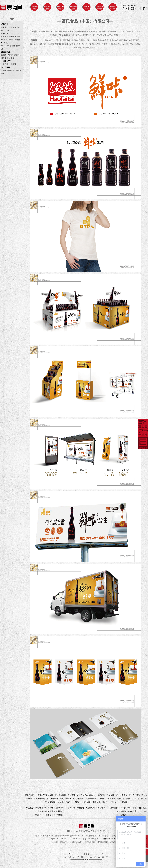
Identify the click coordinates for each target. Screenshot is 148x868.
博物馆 (10, 55)
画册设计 (13, 37)
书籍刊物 (17, 40)
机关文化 (5, 58)
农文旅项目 (6, 67)
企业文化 (13, 58)
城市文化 (17, 55)
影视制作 (59, 815)
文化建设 (40, 811)
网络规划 (49, 815)
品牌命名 (13, 27)
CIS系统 (4, 43)
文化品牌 (5, 64)
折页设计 (9, 40)
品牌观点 (91, 808)
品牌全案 (5, 27)
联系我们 (122, 815)
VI (8, 46)
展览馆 (4, 55)
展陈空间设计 (6, 52)
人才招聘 (143, 811)
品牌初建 (40, 808)
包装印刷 (5, 33)
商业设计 (59, 811)
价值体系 (101, 808)
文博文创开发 (6, 61)
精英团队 (122, 811)
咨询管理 (49, 808)
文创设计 (13, 64)
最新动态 (81, 808)
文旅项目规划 (6, 70)
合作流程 (143, 808)
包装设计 (5, 37)
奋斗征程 (133, 808)
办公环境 (133, 811)
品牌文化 (9, 30)
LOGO (4, 46)
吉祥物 (12, 46)
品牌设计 (5, 24)
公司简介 (122, 808)
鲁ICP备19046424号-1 (113, 839)
